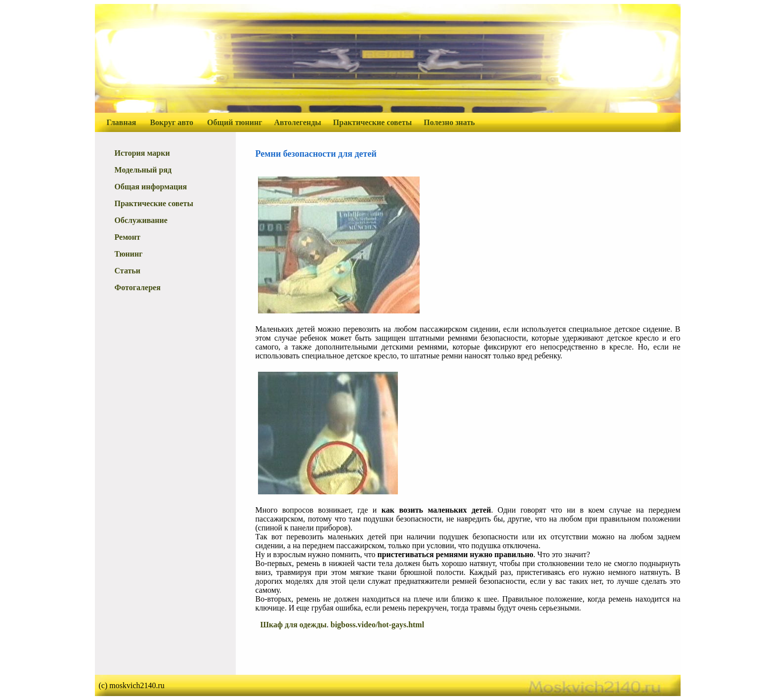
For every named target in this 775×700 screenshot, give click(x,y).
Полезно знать (449, 122)
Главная (122, 122)
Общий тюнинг (235, 122)
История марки (142, 153)
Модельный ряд (143, 170)
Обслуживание (141, 220)
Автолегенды (298, 122)
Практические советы (372, 122)
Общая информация (151, 187)
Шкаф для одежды (294, 625)
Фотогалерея (138, 287)
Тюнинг (129, 254)
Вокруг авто (172, 122)
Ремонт (128, 237)
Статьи (128, 271)
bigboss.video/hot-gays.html (377, 625)
